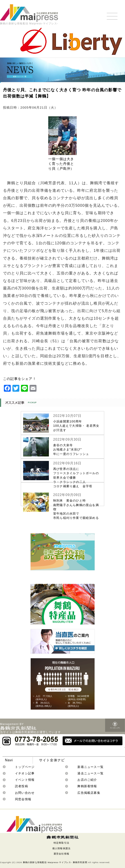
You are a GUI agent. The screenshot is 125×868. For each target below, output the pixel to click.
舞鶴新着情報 (87, 786)
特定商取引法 (61, 843)
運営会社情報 (61, 854)
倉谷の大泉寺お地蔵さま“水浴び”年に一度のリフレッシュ (71, 449)
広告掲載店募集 (89, 793)
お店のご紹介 (87, 780)
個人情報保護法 (61, 848)
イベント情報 (25, 780)
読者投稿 (22, 786)
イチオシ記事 (25, 773)
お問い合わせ (25, 793)
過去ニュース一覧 (90, 773)
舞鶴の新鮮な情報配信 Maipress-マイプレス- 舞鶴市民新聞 (55, 862)
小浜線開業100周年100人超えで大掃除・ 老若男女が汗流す (76, 426)
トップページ (25, 767)
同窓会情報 (23, 799)
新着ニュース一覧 (90, 767)
